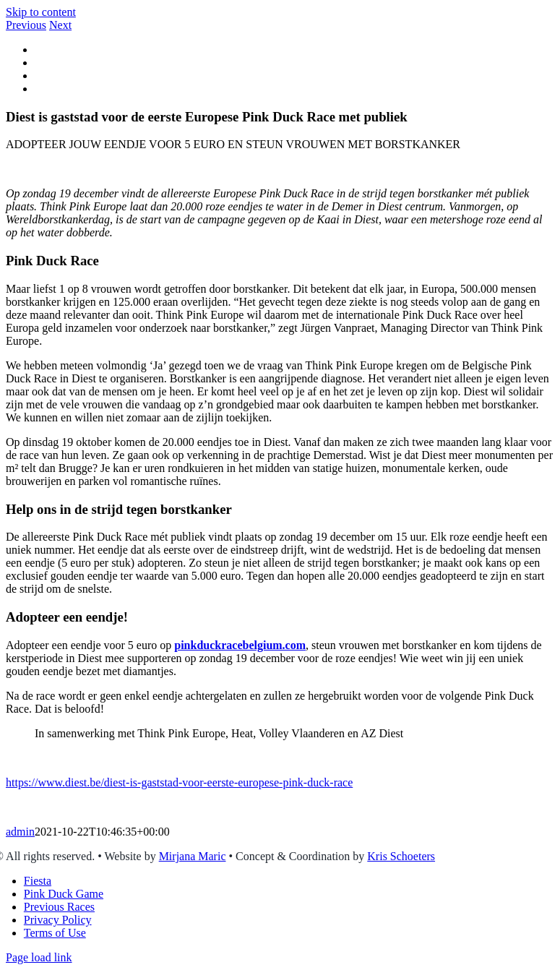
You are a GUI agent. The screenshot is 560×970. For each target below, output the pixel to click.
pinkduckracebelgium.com (240, 645)
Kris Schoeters (401, 856)
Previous (26, 25)
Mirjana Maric (193, 856)
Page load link (39, 957)
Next (60, 25)
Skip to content (41, 12)
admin (20, 832)
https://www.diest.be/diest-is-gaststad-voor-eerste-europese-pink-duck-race (179, 782)
